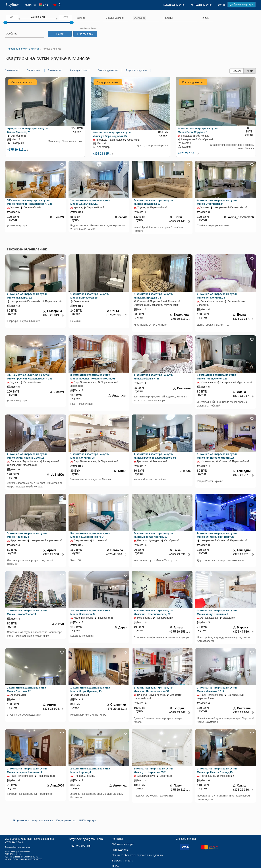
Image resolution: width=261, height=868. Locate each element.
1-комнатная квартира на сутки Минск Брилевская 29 (90, 296)
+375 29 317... (243, 319)
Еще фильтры (85, 34)
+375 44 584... (117, 554)
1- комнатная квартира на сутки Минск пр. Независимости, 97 (154, 612)
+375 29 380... (53, 554)
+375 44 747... (243, 396)
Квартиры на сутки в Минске (37, 839)
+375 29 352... (117, 709)
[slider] (5, 23)
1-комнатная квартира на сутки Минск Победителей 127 (217, 377)
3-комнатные (55, 70)
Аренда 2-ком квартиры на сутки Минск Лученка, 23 (28, 130)
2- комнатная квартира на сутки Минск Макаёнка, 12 (27, 296)
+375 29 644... (243, 712)
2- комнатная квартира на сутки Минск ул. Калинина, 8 (217, 296)
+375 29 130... (117, 315)
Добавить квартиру (242, 5)
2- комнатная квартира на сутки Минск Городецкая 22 (154, 202)
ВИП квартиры (88, 820)
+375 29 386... (243, 790)
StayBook (12, 5)
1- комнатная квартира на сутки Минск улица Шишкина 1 (217, 612)
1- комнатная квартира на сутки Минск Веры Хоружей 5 (198, 130)
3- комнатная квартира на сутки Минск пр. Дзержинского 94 (90, 535)
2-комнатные (34, 70)
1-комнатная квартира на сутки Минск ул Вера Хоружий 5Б (112, 134)
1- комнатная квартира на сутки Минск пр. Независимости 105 (217, 456)
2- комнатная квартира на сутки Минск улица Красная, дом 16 (27, 456)
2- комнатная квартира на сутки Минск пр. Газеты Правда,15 (217, 770)
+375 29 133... (188, 153)
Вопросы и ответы (123, 861)
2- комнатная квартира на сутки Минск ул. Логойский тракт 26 (217, 535)
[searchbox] (88, 18)
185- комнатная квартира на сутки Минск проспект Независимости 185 (30, 202)
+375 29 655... (180, 632)
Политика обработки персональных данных (137, 855)
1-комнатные (12, 70)
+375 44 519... (243, 632)
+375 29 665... (103, 154)
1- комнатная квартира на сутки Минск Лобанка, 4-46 (154, 377)
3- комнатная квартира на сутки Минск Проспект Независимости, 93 (93, 377)
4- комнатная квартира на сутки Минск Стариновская (217, 202)
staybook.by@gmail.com (86, 839)
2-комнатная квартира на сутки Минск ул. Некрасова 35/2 (153, 770)
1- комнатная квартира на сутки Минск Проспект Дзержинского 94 (155, 456)
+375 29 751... (243, 475)
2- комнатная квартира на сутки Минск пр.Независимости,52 (154, 689)
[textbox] (115, 18)
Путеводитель (120, 850)
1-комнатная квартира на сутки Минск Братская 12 (27, 689)
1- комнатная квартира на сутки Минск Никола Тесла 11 (27, 612)
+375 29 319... (18, 150)
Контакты (117, 839)
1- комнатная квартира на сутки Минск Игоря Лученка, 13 (90, 689)
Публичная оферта (123, 844)
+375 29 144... (180, 221)
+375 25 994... (53, 709)
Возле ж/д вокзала (108, 70)
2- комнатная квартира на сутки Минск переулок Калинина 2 (27, 770)
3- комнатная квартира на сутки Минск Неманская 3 (90, 612)
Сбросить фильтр (88, 28)
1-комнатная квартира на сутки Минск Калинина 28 (90, 456)
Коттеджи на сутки (201, 5)
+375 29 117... (180, 790)
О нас (115, 866)
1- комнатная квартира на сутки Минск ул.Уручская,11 (90, 202)
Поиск (60, 34)
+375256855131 (80, 846)
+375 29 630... (180, 554)
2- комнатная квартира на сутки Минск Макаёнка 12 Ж (217, 689)
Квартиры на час (66, 820)
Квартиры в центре (80, 70)
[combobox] (88, 18)
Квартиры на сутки (174, 5)
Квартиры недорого (136, 70)
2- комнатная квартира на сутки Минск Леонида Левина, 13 (154, 535)
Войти (221, 5)
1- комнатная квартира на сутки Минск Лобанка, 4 (27, 535)
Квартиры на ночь (42, 820)
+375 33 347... (180, 712)
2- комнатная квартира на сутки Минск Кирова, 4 (90, 770)
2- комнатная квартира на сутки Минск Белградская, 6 (154, 296)
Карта (250, 71)
